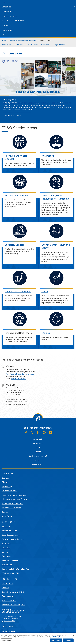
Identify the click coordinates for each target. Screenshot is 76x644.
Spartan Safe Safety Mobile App (15, 569)
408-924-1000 (9, 621)
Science (5, 512)
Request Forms (59, 45)
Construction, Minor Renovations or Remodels (55, 197)
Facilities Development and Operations (22, 41)
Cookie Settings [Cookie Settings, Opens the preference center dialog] (7, 640)
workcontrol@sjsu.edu (18, 379)
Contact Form (7, 583)
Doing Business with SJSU (13, 592)
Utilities (46, 333)
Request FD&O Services (13, 115)
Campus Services (45, 41)
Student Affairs (9, 16)
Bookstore (6, 543)
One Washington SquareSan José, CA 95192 (13, 617)
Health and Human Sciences (14, 495)
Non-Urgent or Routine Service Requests (20, 374)
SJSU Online (7, 30)
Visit (4, 2)
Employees (6, 556)
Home (4, 41)
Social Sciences (8, 516)
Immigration (7, 565)
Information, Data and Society (14, 499)
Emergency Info (8, 596)
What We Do (19, 45)
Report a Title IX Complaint (13, 605)
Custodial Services (14, 245)
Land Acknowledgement (38, 456)
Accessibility (38, 439)
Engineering (7, 487)
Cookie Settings (38, 464)
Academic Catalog (9, 531)
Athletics (6, 26)
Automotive (48, 156)
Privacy (38, 460)
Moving (45, 292)
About (4, 35)
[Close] (73, 635)
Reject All (68, 640)
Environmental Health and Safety (56, 246)
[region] (38, 638)
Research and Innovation (13, 21)
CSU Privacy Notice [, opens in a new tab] (58, 637)
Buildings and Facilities (17, 196)
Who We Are (6, 45)
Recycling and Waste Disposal (16, 157)
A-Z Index (6, 526)
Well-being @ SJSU (10, 573)
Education (6, 482)
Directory (5, 588)
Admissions (7, 12)
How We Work (32, 45)
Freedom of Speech (10, 560)
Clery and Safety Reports (13, 539)
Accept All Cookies (56, 640)
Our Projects (46, 45)
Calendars (6, 548)
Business (5, 478)
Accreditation (38, 443)
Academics (6, 7)
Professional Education (11, 508)
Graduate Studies (9, 491)
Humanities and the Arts (12, 504)
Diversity (38, 452)
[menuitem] (6, 45)
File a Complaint (9, 600)
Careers (5, 552)
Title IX (38, 448)
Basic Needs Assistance (11, 535)
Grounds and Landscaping (18, 292)
